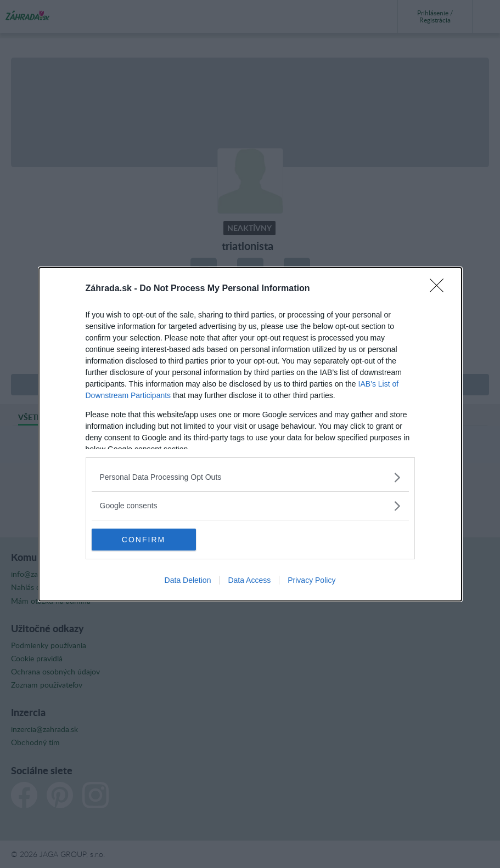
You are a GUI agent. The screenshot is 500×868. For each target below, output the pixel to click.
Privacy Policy (311, 580)
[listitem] (250, 477)
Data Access (249, 580)
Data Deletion (188, 580)
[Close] (440, 289)
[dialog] (250, 434)
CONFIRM (144, 540)
